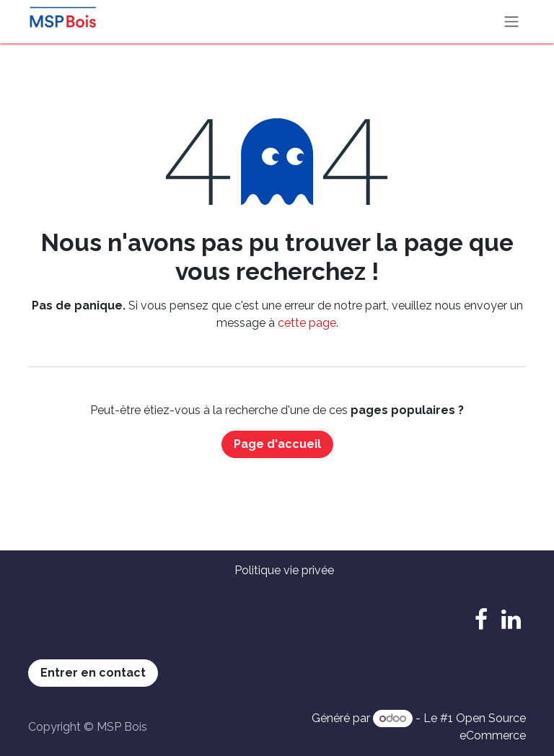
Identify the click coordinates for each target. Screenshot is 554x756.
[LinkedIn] (511, 620)
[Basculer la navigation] (511, 22)
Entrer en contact (93, 673)
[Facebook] (481, 620)
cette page (307, 323)
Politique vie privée (284, 570)
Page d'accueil (277, 444)
